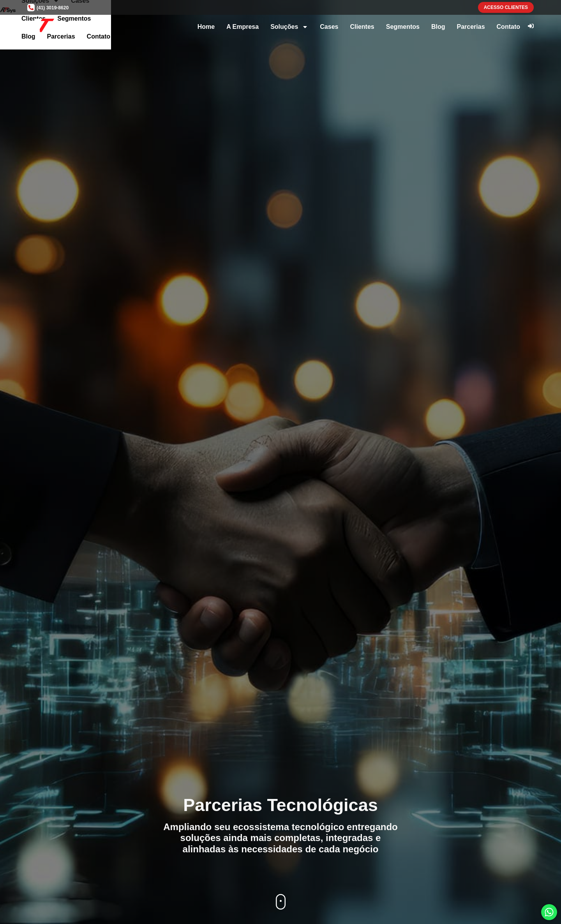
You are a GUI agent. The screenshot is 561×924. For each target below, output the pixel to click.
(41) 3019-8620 (53, 8)
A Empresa (243, 27)
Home (206, 27)
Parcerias (471, 27)
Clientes (362, 27)
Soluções (289, 27)
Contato (508, 27)
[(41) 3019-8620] (31, 8)
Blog (438, 27)
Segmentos (403, 27)
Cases (329, 27)
